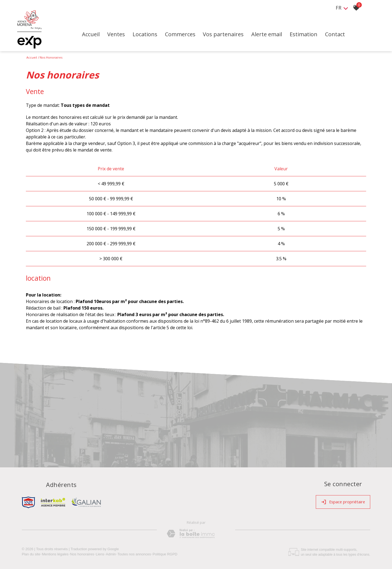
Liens (100, 553)
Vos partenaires (235, 36)
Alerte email (279, 36)
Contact (348, 36)
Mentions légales (55, 553)
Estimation (316, 36)
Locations (155, 36)
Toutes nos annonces (134, 553)
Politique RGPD (165, 553)
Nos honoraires (82, 553)
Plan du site (31, 553)
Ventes (126, 36)
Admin (111, 553)
